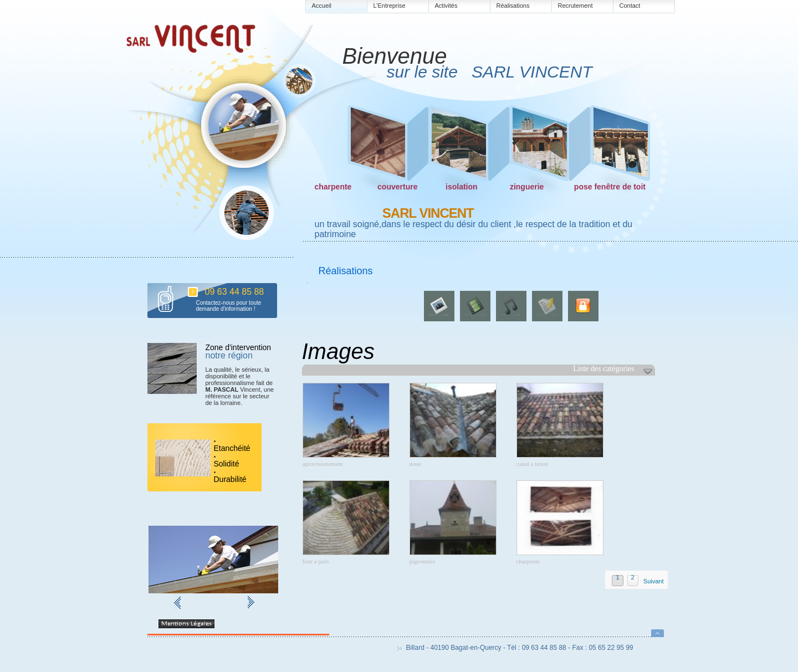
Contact (630, 6)
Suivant (654, 581)
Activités (446, 6)
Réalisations (513, 6)
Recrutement (576, 6)
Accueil (322, 6)
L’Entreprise (390, 6)
